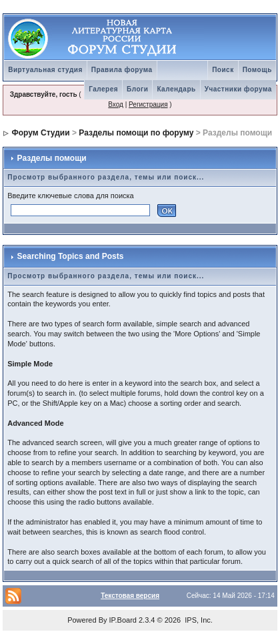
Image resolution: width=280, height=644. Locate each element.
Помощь (257, 70)
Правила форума (122, 70)
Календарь (176, 89)
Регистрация (148, 104)
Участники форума (238, 89)
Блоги (137, 89)
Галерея (103, 89)
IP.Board (123, 620)
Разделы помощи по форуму (136, 133)
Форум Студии (41, 133)
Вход (116, 104)
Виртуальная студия (45, 70)
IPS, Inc (198, 620)
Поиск (223, 70)
